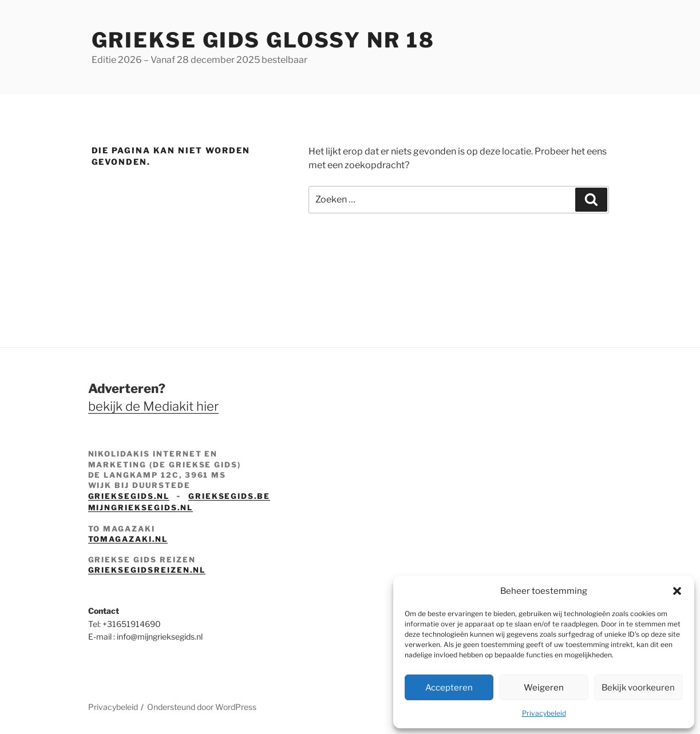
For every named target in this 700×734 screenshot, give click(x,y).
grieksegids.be (229, 496)
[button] (677, 591)
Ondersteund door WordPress (202, 707)
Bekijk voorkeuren (638, 688)
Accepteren (449, 688)
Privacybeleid (544, 713)
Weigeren (544, 688)
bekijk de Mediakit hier (153, 406)
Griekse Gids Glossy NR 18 (263, 40)
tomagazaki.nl (128, 539)
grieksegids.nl (129, 496)
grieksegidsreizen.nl (147, 570)
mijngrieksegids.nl (141, 507)
